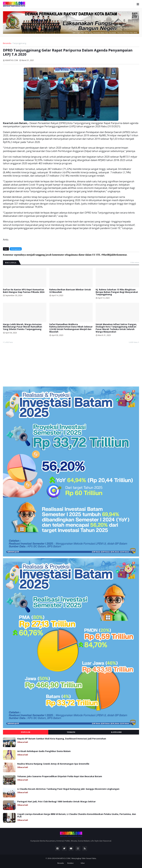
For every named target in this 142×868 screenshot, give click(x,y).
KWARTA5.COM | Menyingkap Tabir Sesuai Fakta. (76, 858)
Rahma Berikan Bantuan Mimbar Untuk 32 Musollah (70, 291)
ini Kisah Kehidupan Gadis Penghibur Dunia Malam (44, 751)
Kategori (116, 732)
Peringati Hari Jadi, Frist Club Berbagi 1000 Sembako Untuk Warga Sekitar (56, 802)
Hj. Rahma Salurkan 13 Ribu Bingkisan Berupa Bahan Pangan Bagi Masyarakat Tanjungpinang (117, 292)
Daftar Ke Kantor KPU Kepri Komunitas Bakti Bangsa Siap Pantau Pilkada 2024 (24, 291)
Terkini (71, 732)
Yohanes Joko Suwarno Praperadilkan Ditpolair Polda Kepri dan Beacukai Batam (60, 776)
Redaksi (70, 863)
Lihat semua (135, 263)
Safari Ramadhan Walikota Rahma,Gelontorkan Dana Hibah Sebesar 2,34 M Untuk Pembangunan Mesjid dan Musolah (71, 328)
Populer (26, 732)
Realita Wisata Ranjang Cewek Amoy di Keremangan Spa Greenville (53, 764)
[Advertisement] (25, 366)
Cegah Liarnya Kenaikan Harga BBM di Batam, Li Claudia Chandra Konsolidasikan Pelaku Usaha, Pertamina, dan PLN (77, 815)
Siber (83, 863)
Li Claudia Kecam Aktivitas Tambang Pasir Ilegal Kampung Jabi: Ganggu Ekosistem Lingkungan (68, 789)
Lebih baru (9, 342)
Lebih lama (133, 342)
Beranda (7, 43)
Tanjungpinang (19, 43)
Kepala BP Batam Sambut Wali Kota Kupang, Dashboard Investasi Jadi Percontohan (62, 739)
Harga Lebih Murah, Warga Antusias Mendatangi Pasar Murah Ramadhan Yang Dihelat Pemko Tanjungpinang (23, 327)
